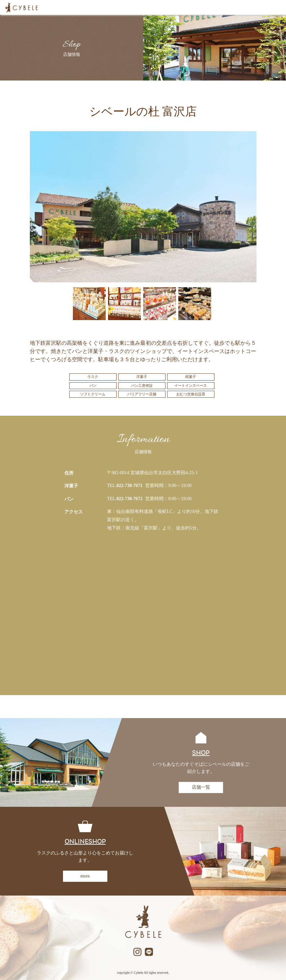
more (85, 876)
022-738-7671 (130, 486)
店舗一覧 (201, 787)
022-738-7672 (130, 499)
